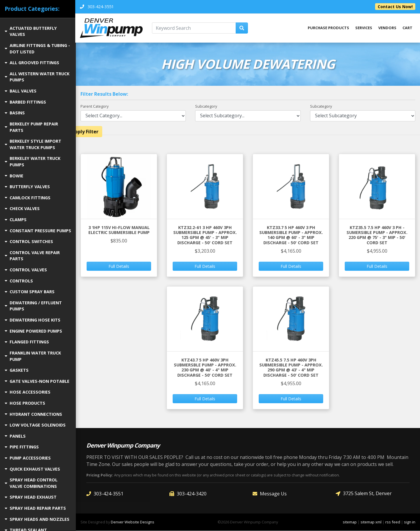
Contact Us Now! (395, 7)
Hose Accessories (28, 392)
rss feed (393, 522)
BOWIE (14, 176)
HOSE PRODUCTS (25, 403)
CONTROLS (19, 281)
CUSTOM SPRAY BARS (30, 292)
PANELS (15, 436)
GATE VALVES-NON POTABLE (37, 381)
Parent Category (94, 106)
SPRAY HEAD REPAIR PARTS (35, 508)
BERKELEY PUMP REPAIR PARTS (31, 127)
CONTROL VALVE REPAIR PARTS (32, 256)
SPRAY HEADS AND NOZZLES (37, 519)
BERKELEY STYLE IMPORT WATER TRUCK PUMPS (33, 144)
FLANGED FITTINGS (27, 342)
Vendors (387, 28)
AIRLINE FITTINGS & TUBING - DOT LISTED (37, 49)
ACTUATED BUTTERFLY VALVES (31, 31)
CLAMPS (16, 220)
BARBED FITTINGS (25, 102)
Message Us (270, 494)
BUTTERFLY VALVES (27, 187)
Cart (407, 28)
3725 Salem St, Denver (364, 494)
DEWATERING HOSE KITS (33, 320)
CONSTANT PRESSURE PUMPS (38, 231)
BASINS (15, 113)
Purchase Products (328, 28)
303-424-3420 (188, 494)
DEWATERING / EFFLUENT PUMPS (33, 306)
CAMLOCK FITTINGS (28, 198)
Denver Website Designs (133, 522)
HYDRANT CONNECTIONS (33, 414)
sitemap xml (371, 522)
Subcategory (206, 106)
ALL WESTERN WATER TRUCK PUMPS (37, 77)
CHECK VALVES (22, 208)
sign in (410, 522)
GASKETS (17, 370)
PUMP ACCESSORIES (28, 458)
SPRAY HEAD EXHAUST (31, 497)
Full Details (119, 267)
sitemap (350, 522)
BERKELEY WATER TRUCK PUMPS (33, 161)
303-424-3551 (105, 494)
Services (364, 28)
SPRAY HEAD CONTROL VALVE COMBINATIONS (31, 483)
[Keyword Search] (194, 28)
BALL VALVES (21, 91)
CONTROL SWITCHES (29, 241)
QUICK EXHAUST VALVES (32, 469)
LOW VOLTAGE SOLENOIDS (35, 425)
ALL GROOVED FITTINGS (32, 63)
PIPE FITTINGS (22, 447)
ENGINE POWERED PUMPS (33, 331)
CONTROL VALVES (26, 270)
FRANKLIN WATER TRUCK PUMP (33, 356)
